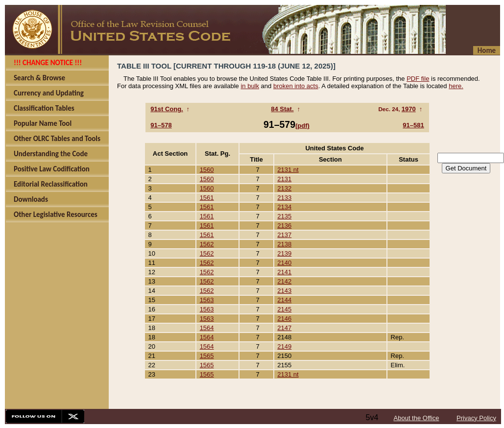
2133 (284, 198)
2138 (284, 244)
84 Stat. (282, 109)
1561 (207, 198)
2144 (284, 300)
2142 (284, 281)
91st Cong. (167, 109)
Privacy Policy (476, 418)
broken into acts (296, 86)
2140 (284, 263)
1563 (207, 300)
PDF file (418, 79)
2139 (284, 253)
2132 (284, 188)
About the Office (417, 418)
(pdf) (302, 126)
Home (487, 50)
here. (456, 86)
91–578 (161, 125)
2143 (284, 291)
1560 (207, 170)
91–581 (413, 125)
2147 (284, 328)
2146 (284, 319)
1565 (207, 356)
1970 (409, 109)
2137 (284, 235)
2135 (284, 216)
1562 (207, 244)
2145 (284, 309)
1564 (207, 328)
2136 (284, 226)
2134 (284, 207)
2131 (284, 179)
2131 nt (288, 170)
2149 (284, 346)
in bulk (250, 86)
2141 (284, 272)
